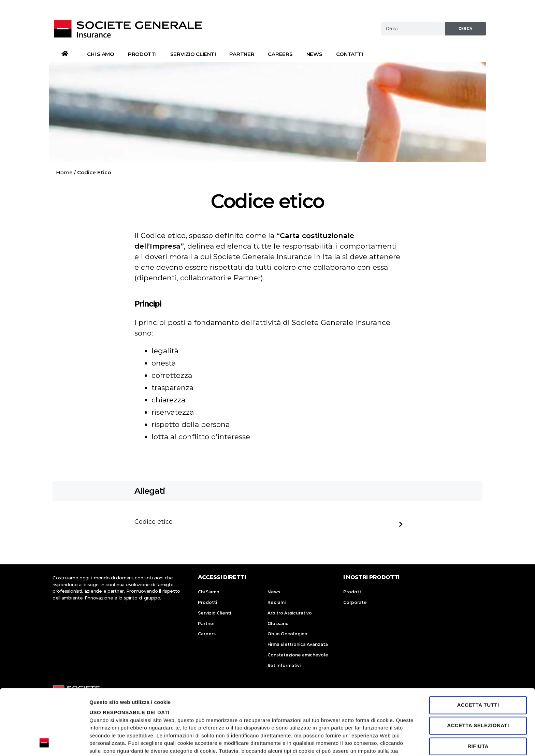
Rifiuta (478, 685)
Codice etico (154, 522)
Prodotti (142, 54)
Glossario (278, 624)
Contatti (350, 54)
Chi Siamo (101, 54)
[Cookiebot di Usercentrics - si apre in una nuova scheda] (44, 743)
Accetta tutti (478, 643)
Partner (242, 54)
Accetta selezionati (478, 664)
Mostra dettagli (108, 743)
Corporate (355, 602)
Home (64, 172)
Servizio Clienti (193, 54)
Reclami (277, 602)
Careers (280, 54)
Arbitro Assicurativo (290, 613)
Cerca (466, 29)
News (314, 54)
